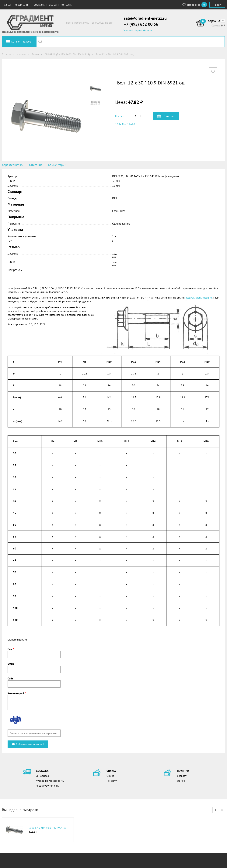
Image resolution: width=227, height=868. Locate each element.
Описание (36, 165)
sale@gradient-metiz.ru (145, 18)
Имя (11, 649)
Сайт (10, 678)
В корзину (170, 116)
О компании (22, 5)
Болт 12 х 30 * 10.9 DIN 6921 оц (48, 828)
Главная (6, 5)
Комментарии (57, 165)
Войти (219, 5)
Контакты (66, 5)
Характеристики (13, 165)
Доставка (39, 5)
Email (12, 664)
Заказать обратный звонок (139, 30)
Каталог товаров (21, 42)
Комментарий (17, 693)
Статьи (53, 5)
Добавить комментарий (28, 744)
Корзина (214, 21)
